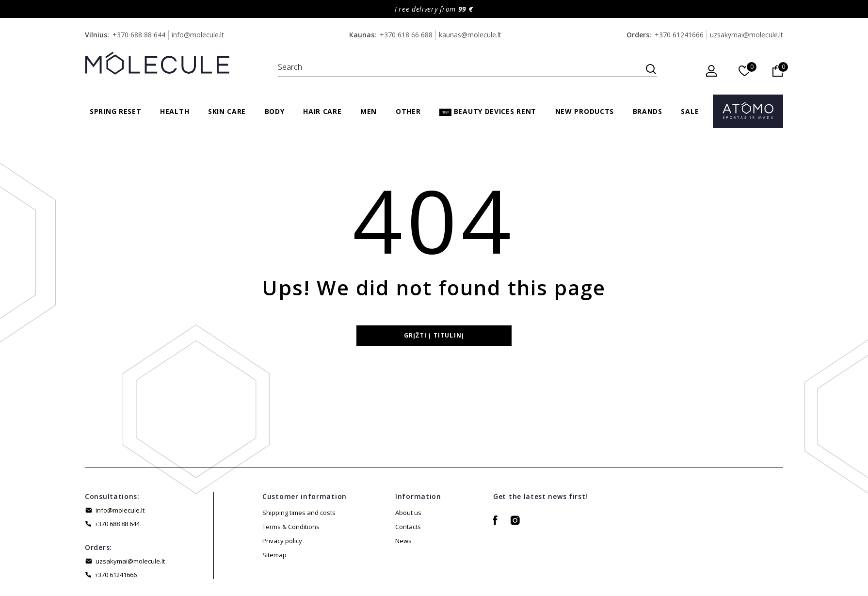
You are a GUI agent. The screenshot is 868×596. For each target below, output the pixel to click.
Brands (648, 111)
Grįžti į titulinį (434, 335)
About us (408, 513)
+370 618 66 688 (406, 35)
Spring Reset (115, 111)
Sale (690, 111)
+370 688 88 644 (139, 35)
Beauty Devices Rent (488, 111)
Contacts (408, 527)
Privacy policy (282, 541)
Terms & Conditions (291, 527)
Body (275, 111)
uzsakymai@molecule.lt (747, 35)
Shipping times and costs (299, 513)
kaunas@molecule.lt (470, 35)
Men (369, 111)
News (403, 541)
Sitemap (274, 555)
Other (408, 111)
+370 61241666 (679, 35)
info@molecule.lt (198, 35)
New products (585, 111)
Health (175, 111)
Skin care (227, 111)
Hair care (322, 111)
